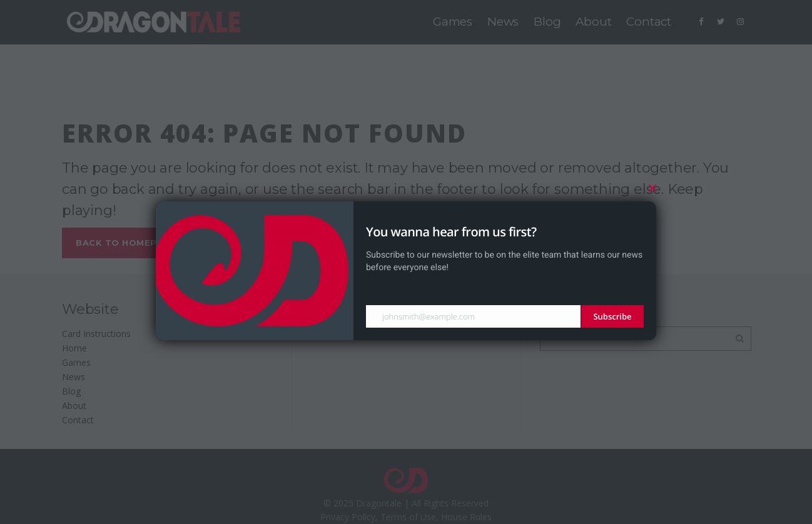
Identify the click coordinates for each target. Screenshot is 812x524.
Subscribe (612, 316)
